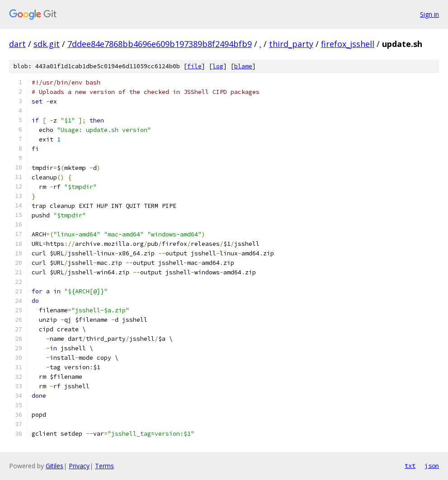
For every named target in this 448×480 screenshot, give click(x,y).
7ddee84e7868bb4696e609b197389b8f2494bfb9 (160, 44)
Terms (104, 466)
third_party (291, 44)
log (218, 66)
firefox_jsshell (348, 44)
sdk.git (47, 44)
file (194, 66)
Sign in (429, 14)
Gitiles (54, 466)
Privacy (79, 466)
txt (410, 466)
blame (243, 66)
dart (17, 44)
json (432, 466)
